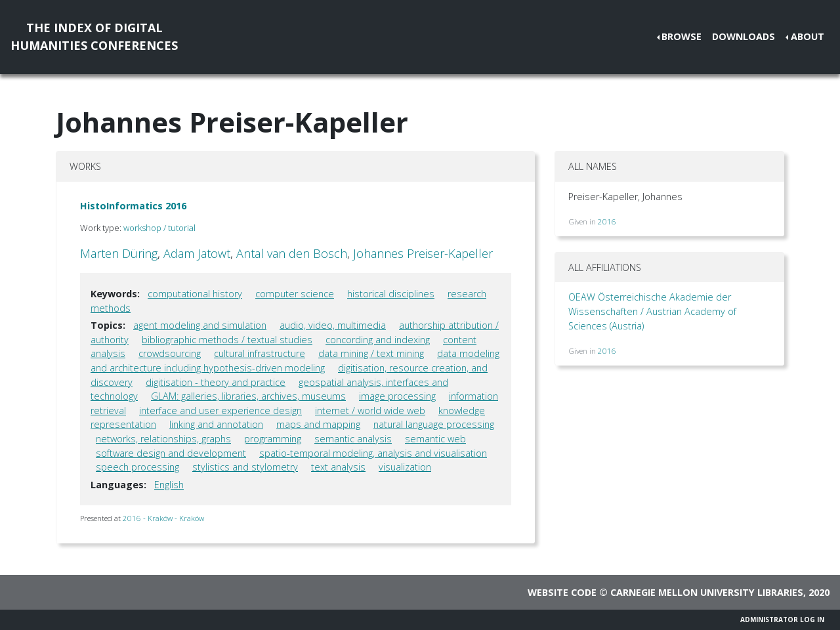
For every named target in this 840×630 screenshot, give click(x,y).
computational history (195, 294)
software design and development (171, 453)
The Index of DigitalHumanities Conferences (94, 36)
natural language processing (434, 424)
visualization (405, 467)
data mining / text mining (371, 353)
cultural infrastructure (260, 353)
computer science (295, 294)
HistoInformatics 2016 (133, 206)
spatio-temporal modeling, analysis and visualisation (373, 453)
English (169, 485)
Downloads (744, 36)
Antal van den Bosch (292, 253)
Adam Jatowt (197, 253)
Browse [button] (682, 36)
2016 (607, 221)
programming (273, 439)
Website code (562, 592)
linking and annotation (216, 424)
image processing (397, 396)
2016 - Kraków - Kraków (163, 518)
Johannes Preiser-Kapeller (423, 253)
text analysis (338, 467)
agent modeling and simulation (200, 325)
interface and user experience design (220, 410)
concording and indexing (378, 340)
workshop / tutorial (159, 228)
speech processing (137, 467)
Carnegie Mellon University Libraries (707, 592)
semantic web (435, 439)
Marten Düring (119, 253)
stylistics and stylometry (245, 467)
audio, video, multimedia (333, 325)
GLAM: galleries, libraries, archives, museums (248, 396)
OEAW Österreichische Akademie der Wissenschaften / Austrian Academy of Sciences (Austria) (652, 311)
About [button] (808, 36)
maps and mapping (318, 424)
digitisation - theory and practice (216, 382)
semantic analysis (353, 439)
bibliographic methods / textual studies (227, 340)
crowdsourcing (170, 353)
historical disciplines (391, 294)
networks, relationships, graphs (163, 439)
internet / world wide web (370, 410)
